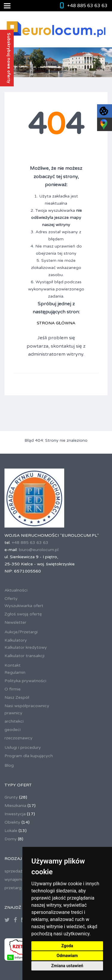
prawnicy (13, 713)
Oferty (11, 599)
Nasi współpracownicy (27, 706)
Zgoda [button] (67, 946)
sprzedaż (13, 871)
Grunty (11, 797)
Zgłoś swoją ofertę (23, 614)
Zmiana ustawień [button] (67, 966)
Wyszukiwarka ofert (24, 606)
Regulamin (15, 672)
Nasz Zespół (17, 697)
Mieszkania (15, 806)
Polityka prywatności (25, 681)
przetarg (13, 888)
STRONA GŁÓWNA (56, 323)
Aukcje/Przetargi (21, 632)
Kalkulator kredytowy (26, 647)
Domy (11, 839)
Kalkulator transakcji (24, 656)
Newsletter (15, 622)
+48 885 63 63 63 (87, 6)
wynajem (13, 879)
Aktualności (16, 590)
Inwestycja (15, 814)
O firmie (13, 689)
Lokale (11, 831)
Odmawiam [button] (67, 956)
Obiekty (12, 822)
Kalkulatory (16, 640)
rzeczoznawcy (19, 738)
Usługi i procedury (23, 748)
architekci (14, 721)
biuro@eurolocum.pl (39, 550)
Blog (9, 765)
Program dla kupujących (29, 756)
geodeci (13, 730)
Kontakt (13, 665)
